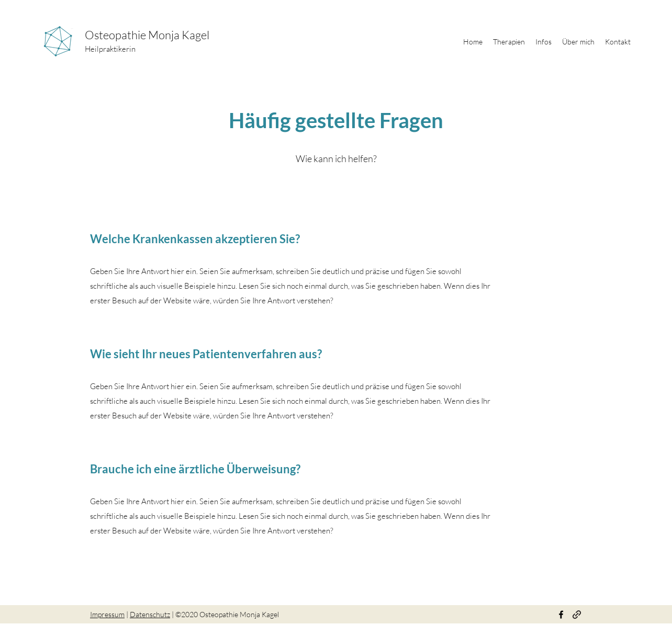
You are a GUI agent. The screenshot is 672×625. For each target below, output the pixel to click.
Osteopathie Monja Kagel (148, 35)
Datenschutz (150, 614)
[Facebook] (561, 615)
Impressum (107, 614)
